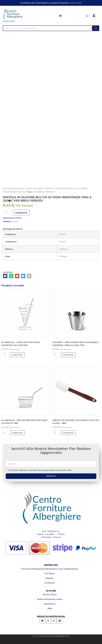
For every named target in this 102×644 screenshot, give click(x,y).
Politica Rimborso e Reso (50, 599)
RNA (50, 608)
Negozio (50, 578)
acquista (21, 213)
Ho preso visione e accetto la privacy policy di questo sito (40, 470)
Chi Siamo (50, 573)
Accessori (38, 188)
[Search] (96, 28)
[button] (5, 276)
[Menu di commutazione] (61, 16)
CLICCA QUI (76, 3)
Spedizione (50, 604)
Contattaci (50, 583)
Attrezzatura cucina (21, 188)
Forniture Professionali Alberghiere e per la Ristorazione (50, 569)
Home (6, 188)
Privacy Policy (50, 595)
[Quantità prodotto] (7, 212)
